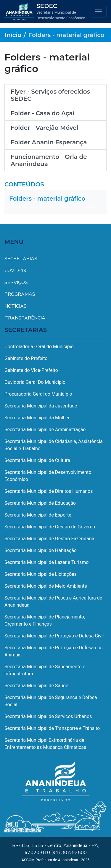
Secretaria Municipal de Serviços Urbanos (48, 716)
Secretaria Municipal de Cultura (37, 460)
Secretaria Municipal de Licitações (41, 574)
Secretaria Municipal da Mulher (37, 418)
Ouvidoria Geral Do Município (35, 382)
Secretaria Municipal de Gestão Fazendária (49, 539)
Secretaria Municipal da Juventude (41, 406)
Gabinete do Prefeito (26, 358)
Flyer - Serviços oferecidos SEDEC (50, 95)
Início (13, 35)
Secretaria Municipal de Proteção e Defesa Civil (54, 636)
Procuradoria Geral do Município (38, 394)
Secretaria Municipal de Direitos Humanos (49, 491)
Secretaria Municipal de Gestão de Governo (50, 527)
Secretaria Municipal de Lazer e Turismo (46, 562)
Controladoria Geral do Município (39, 347)
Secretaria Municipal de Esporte (38, 515)
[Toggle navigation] (98, 12)
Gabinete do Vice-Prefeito (31, 370)
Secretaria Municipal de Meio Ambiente (46, 586)
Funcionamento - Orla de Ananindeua (49, 160)
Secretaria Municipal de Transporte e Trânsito (52, 728)
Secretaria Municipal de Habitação (41, 550)
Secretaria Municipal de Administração (45, 430)
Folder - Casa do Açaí (42, 113)
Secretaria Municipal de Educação (40, 503)
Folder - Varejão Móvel (44, 128)
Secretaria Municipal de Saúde (36, 686)
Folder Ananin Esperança (49, 142)
